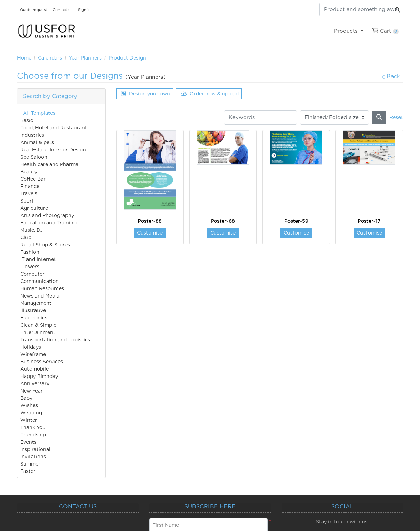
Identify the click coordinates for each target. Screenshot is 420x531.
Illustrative (33, 310)
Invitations (33, 457)
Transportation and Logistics (55, 340)
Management (36, 303)
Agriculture (34, 208)
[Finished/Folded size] (334, 117)
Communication (39, 281)
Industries (32, 135)
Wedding (31, 413)
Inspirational (35, 449)
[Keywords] (261, 117)
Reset (396, 117)
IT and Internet (38, 259)
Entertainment (38, 332)
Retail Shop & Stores (45, 245)
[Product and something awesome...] (361, 10)
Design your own (145, 94)
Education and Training (48, 223)
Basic (27, 120)
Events (28, 442)
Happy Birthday (39, 376)
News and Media (40, 296)
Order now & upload (210, 94)
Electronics (34, 318)
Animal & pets (37, 142)
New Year (31, 391)
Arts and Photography (47, 215)
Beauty (29, 172)
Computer (32, 274)
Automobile (34, 369)
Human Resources (42, 288)
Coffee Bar (33, 179)
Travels (29, 193)
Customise (150, 233)
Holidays (31, 347)
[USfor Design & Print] (47, 31)
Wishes (29, 405)
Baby (26, 398)
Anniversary (35, 383)
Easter (28, 471)
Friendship (33, 435)
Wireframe (33, 354)
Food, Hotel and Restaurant (54, 128)
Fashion (30, 252)
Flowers (30, 267)
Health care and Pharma (49, 164)
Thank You (33, 427)
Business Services (42, 362)
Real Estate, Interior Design (53, 150)
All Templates (39, 113)
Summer (30, 464)
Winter (29, 420)
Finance (30, 186)
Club (26, 237)
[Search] (379, 117)
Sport (27, 201)
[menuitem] (349, 31)
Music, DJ (31, 230)
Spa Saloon (34, 157)
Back (391, 76)
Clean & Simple (38, 325)
